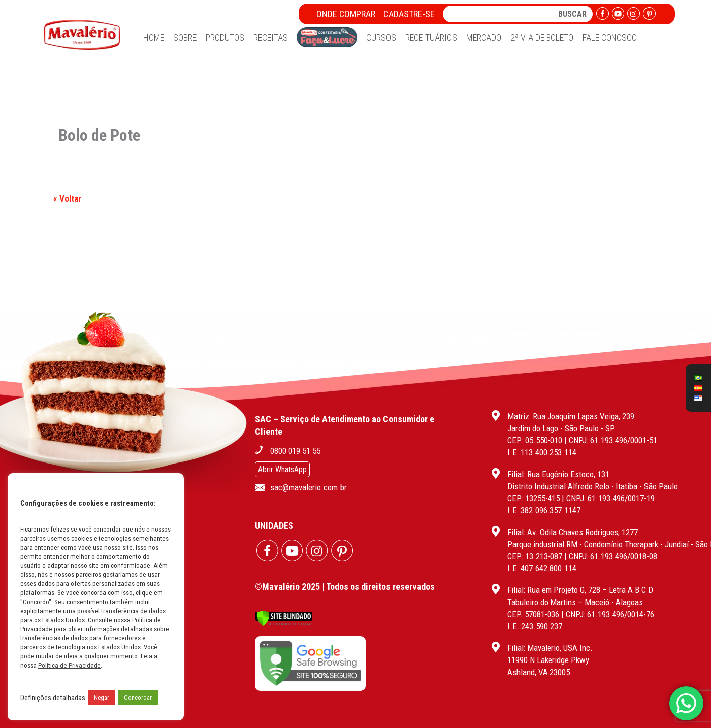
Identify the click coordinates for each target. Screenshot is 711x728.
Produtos (225, 38)
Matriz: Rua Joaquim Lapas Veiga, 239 (571, 416)
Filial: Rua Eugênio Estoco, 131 (558, 474)
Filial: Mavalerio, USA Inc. (550, 648)
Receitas (271, 38)
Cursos (381, 38)
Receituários (431, 38)
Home (154, 38)
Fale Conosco (610, 38)
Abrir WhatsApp (282, 469)
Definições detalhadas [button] (53, 698)
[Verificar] (284, 623)
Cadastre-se (409, 14)
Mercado (484, 38)
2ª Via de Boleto (542, 38)
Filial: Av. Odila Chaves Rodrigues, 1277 (573, 532)
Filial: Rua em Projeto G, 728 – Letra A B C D (580, 590)
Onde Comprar (346, 14)
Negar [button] (102, 698)
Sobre (185, 38)
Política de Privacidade (70, 665)
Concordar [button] (138, 698)
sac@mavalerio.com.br (308, 487)
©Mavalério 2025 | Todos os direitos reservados (345, 587)
